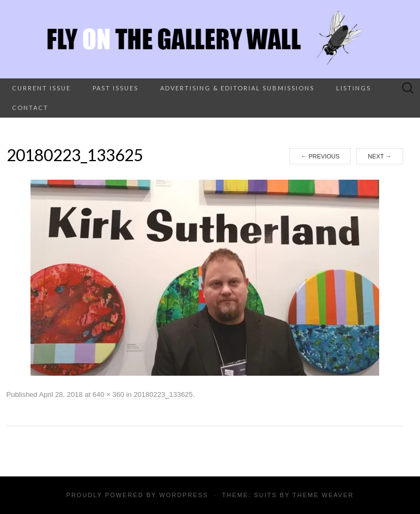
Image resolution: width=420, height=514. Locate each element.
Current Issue (41, 88)
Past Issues (115, 88)
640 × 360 (108, 394)
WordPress (184, 495)
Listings (354, 88)
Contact (30, 108)
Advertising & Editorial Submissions (237, 88)
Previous (320, 156)
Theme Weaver (323, 495)
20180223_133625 (163, 394)
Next (379, 156)
